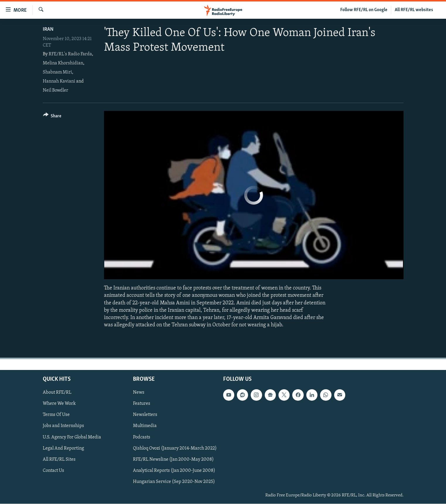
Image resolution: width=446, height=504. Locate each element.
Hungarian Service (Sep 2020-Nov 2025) (174, 482)
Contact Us (53, 471)
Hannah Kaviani (59, 81)
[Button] (52, 117)
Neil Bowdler (55, 90)
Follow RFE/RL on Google (364, 10)
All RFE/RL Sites (59, 460)
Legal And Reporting (63, 448)
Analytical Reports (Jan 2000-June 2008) (174, 471)
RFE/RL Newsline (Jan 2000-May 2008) (173, 460)
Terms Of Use (56, 415)
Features (142, 404)
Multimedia (145, 426)
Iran (48, 29)
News (139, 393)
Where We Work (59, 404)
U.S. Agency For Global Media (72, 437)
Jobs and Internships (63, 426)
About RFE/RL (57, 393)
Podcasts (142, 437)
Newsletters (145, 415)
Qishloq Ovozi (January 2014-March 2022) (175, 448)
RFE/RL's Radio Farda (70, 54)
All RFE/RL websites (414, 10)
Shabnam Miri (57, 72)
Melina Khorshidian (63, 63)
